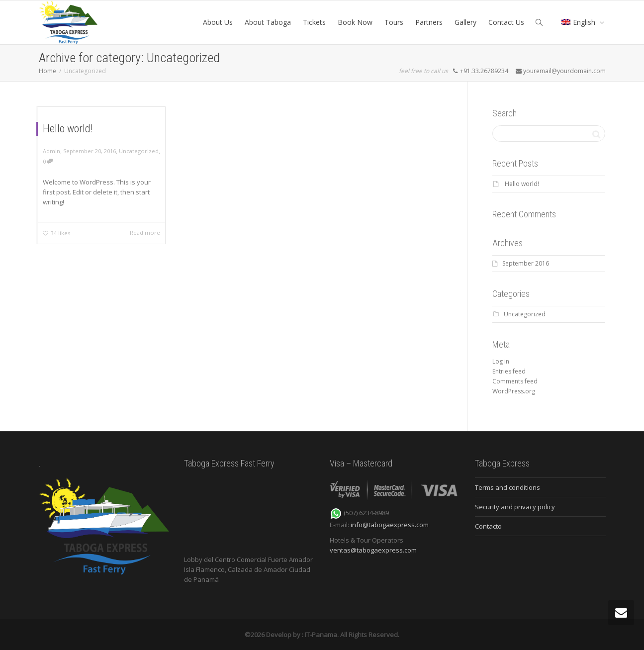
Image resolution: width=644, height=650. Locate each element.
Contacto (488, 526)
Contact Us (506, 22)
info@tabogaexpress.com (390, 525)
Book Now (355, 22)
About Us (218, 22)
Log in (501, 361)
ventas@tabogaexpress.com (373, 550)
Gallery (465, 22)
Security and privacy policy (515, 507)
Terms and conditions (507, 487)
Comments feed (515, 381)
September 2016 (526, 263)
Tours (394, 22)
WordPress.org (514, 391)
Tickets (314, 22)
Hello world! (68, 129)
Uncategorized (139, 151)
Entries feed (509, 371)
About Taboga (268, 22)
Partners (429, 22)
